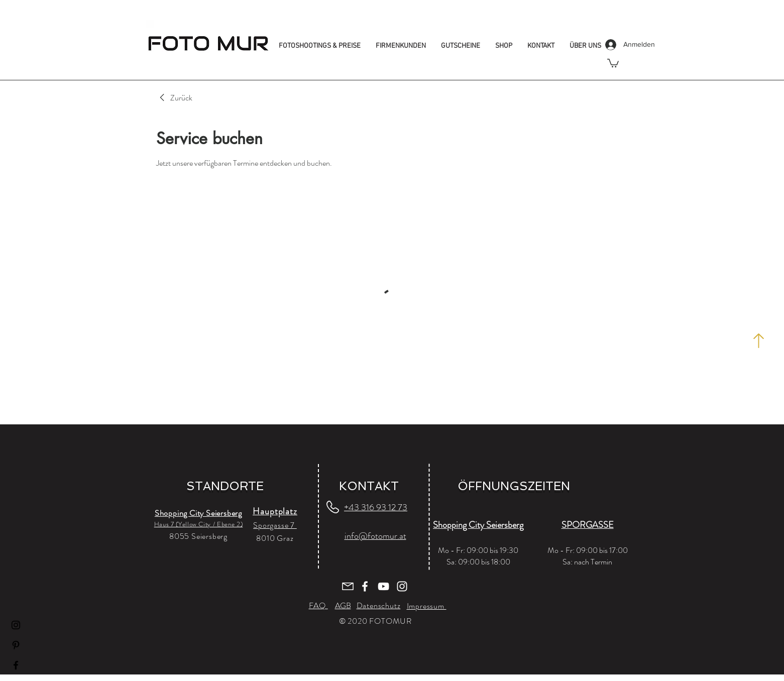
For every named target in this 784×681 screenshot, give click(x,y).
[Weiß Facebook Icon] (365, 586)
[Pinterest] (16, 645)
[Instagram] (16, 625)
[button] (613, 63)
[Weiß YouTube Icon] (383, 586)
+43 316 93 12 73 (376, 507)
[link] (174, 98)
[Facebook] (16, 665)
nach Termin (593, 562)
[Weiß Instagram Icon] (402, 586)
